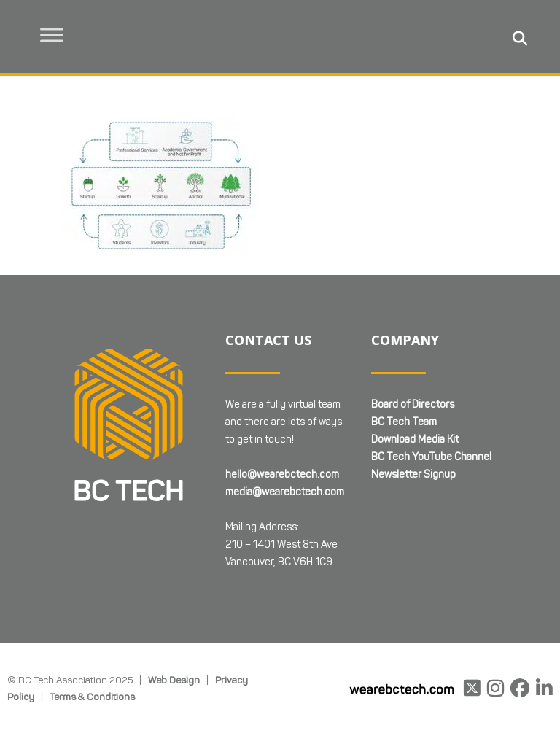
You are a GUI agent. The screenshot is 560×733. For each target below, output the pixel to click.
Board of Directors (413, 404)
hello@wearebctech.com (282, 474)
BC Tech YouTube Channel (431, 457)
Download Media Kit (415, 439)
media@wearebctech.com (285, 492)
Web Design (174, 680)
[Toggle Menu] (52, 35)
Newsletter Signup (413, 474)
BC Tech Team (404, 422)
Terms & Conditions (92, 697)
